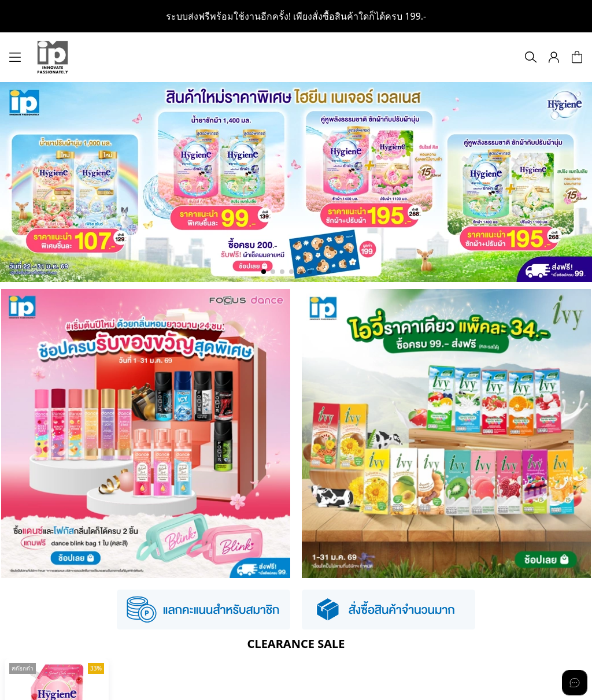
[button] (554, 57)
